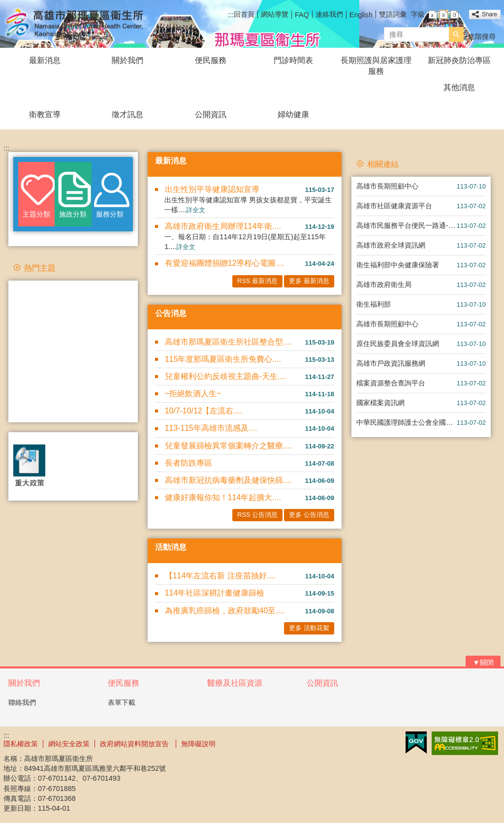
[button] (456, 34)
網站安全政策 (69, 744)
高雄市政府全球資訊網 (391, 245)
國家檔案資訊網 (380, 403)
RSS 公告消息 (257, 515)
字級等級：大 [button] (455, 15)
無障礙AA (465, 743)
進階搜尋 (482, 36)
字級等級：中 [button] (444, 15)
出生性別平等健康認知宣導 (212, 189)
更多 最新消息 (309, 281)
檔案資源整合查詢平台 (391, 383)
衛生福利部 (374, 304)
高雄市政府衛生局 (384, 285)
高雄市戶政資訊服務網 (391, 363)
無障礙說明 (198, 744)
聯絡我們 (22, 702)
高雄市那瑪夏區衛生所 (87, 24)
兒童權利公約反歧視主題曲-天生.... (226, 376)
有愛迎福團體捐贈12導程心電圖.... (225, 263)
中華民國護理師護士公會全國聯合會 (407, 422)
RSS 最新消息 (257, 281)
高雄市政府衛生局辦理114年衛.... (223, 226)
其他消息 (459, 87)
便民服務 (211, 60)
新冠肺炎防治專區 (459, 60)
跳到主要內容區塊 (5, 5)
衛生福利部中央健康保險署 (398, 265)
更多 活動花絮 (309, 628)
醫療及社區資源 (235, 683)
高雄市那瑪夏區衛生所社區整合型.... (228, 342)
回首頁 (244, 14)
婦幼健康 (293, 114)
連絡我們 (329, 14)
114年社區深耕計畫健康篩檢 (215, 593)
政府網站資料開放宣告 (135, 744)
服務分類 (110, 214)
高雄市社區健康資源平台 (394, 206)
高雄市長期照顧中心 (387, 186)
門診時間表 (293, 60)
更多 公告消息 (309, 515)
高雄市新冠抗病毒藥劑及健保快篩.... (228, 480)
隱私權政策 (21, 744)
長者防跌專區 (189, 463)
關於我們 (127, 60)
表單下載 (122, 702)
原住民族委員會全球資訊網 (398, 344)
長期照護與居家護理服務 (376, 66)
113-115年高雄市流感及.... (211, 428)
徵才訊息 (127, 114)
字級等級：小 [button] (433, 15)
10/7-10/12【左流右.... (204, 411)
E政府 (416, 743)
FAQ (302, 15)
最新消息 (45, 60)
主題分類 (36, 214)
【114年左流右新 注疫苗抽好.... (220, 576)
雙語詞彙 (393, 14)
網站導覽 (275, 14)
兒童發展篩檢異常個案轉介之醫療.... (228, 446)
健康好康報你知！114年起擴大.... (223, 497)
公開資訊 (211, 114)
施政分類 (73, 214)
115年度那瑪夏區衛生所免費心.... (223, 359)
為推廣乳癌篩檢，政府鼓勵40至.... (225, 611)
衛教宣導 (45, 114)
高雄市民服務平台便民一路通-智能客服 (407, 225)
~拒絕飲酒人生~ (193, 394)
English (361, 15)
